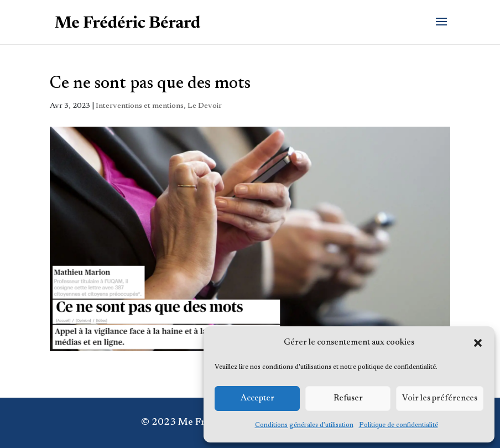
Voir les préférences (440, 398)
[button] (478, 343)
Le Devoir (205, 106)
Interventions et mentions (140, 106)
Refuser (348, 398)
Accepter (257, 398)
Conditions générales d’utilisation (304, 425)
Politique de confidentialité (399, 425)
